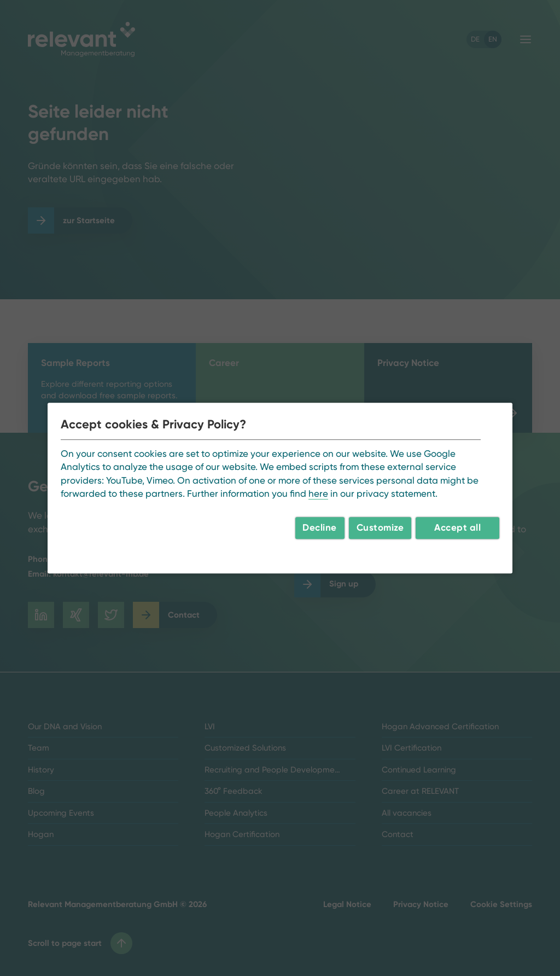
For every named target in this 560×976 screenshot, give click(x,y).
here (318, 493)
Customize (380, 527)
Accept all (457, 527)
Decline (320, 527)
